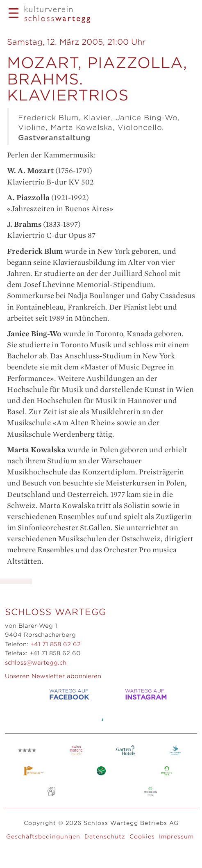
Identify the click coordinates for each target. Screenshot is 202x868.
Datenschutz (105, 836)
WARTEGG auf (60, 694)
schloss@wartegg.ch (36, 663)
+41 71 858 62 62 (56, 644)
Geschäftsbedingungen (43, 836)
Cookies (142, 836)
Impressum (176, 836)
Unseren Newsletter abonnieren (53, 676)
